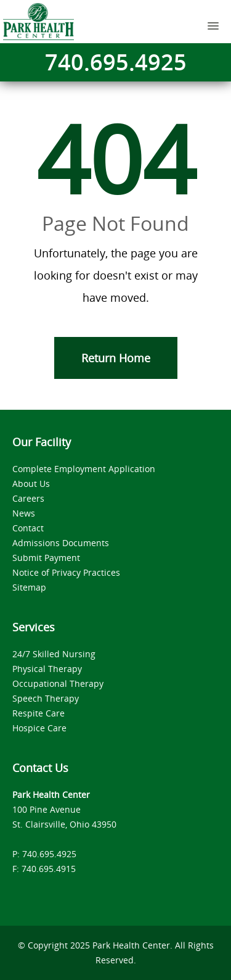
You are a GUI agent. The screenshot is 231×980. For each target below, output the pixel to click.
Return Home (116, 358)
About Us (31, 484)
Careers (28, 498)
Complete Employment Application (84, 469)
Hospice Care (39, 728)
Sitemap (29, 587)
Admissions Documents (61, 543)
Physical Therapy (47, 669)
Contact (28, 528)
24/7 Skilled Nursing (54, 654)
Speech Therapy (46, 698)
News (24, 513)
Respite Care (38, 713)
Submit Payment (46, 558)
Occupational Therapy (58, 683)
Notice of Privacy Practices (66, 572)
